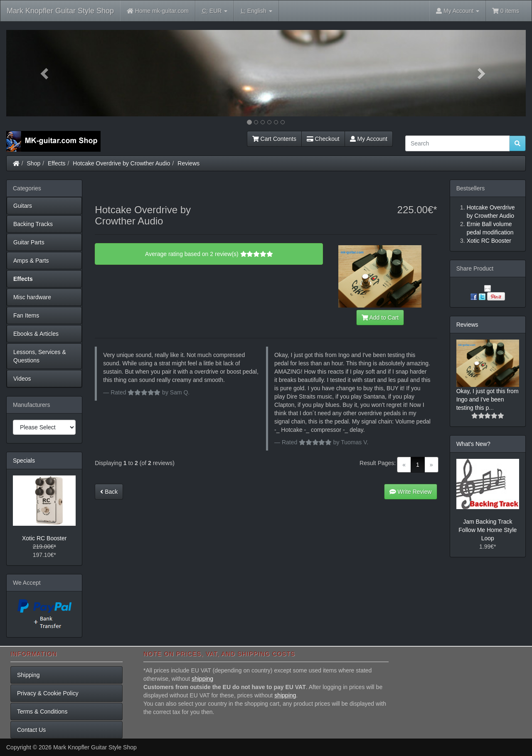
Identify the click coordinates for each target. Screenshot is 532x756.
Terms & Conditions (42, 712)
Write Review (411, 492)
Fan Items (26, 315)
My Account (369, 139)
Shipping (28, 675)
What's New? (473, 444)
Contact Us (31, 730)
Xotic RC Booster (44, 538)
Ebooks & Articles (36, 334)
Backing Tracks (33, 224)
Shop (34, 163)
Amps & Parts (31, 261)
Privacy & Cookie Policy (48, 693)
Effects (57, 163)
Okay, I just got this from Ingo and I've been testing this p (488, 399)
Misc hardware (32, 297)
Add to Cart (380, 318)
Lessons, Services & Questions (40, 356)
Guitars (23, 206)
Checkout (323, 139)
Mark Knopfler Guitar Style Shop (60, 11)
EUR (215, 11)
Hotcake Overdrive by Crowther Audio (121, 163)
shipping (202, 679)
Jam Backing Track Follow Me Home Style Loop (488, 530)
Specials (24, 460)
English (256, 11)
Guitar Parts (29, 242)
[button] (45, 73)
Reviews (188, 163)
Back (109, 492)
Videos (22, 379)
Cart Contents (274, 139)
